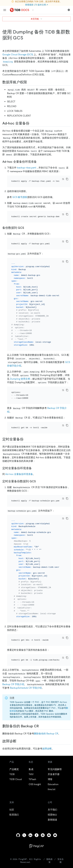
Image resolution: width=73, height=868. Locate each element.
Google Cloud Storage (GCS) (18, 54)
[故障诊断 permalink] (19, 741)
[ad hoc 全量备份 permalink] (32, 123)
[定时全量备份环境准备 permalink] (34, 468)
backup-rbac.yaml (27, 168)
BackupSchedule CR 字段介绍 (26, 688)
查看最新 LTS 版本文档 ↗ (36, 5)
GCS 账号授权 (20, 197)
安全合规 (61, 861)
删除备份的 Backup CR (46, 734)
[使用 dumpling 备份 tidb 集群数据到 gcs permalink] (26, 38)
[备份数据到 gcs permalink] (26, 228)
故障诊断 (47, 749)
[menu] (5, 10)
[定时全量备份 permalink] (26, 439)
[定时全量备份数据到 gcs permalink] (38, 481)
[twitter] (24, 835)
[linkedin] (30, 835)
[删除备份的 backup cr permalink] (41, 726)
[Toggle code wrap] (63, 179)
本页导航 (37, 19)
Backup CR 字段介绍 (13, 684)
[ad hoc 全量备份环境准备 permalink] (39, 162)
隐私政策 (49, 861)
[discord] (49, 835)
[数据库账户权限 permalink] (29, 82)
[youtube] (55, 835)
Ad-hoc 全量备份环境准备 (19, 474)
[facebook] (37, 835)
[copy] (67, 179)
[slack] (43, 835)
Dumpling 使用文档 (20, 379)
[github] (18, 835)
